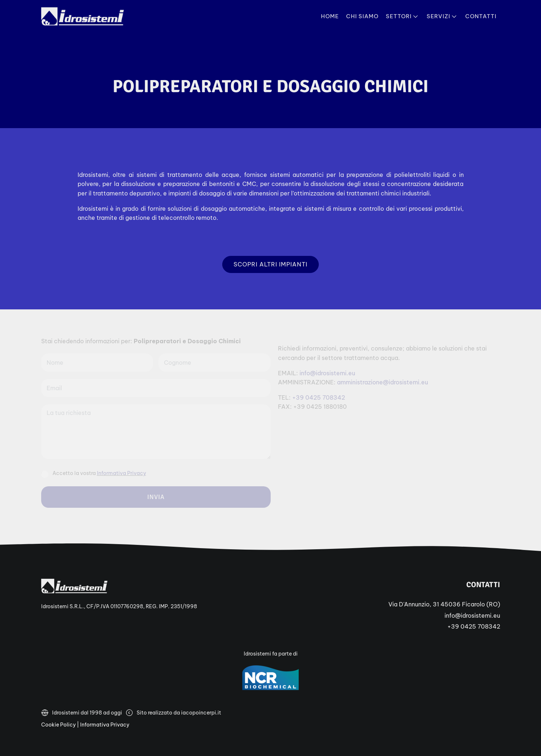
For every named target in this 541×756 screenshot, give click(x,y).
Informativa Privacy (105, 725)
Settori (403, 17)
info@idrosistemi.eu (472, 616)
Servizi (442, 17)
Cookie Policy (58, 725)
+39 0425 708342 (474, 626)
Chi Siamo (362, 16)
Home (330, 16)
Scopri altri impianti (270, 264)
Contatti (481, 16)
